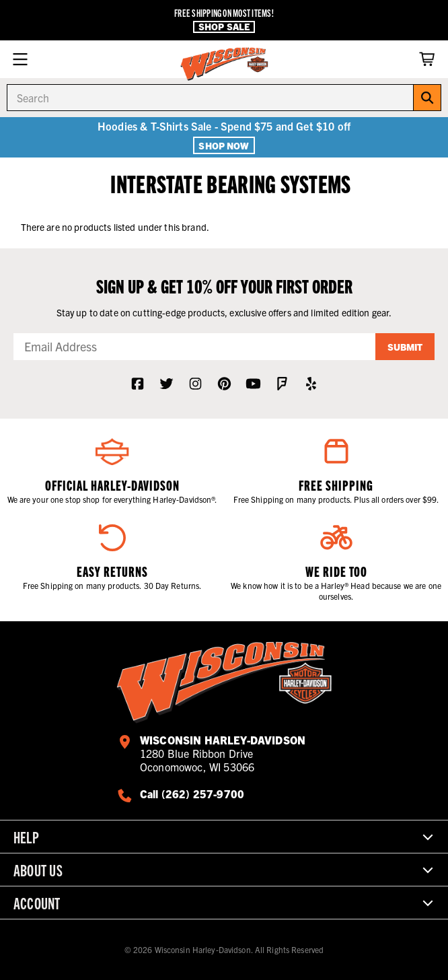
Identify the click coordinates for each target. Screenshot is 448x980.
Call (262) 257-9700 (192, 794)
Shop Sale (224, 27)
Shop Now (224, 145)
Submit (405, 347)
